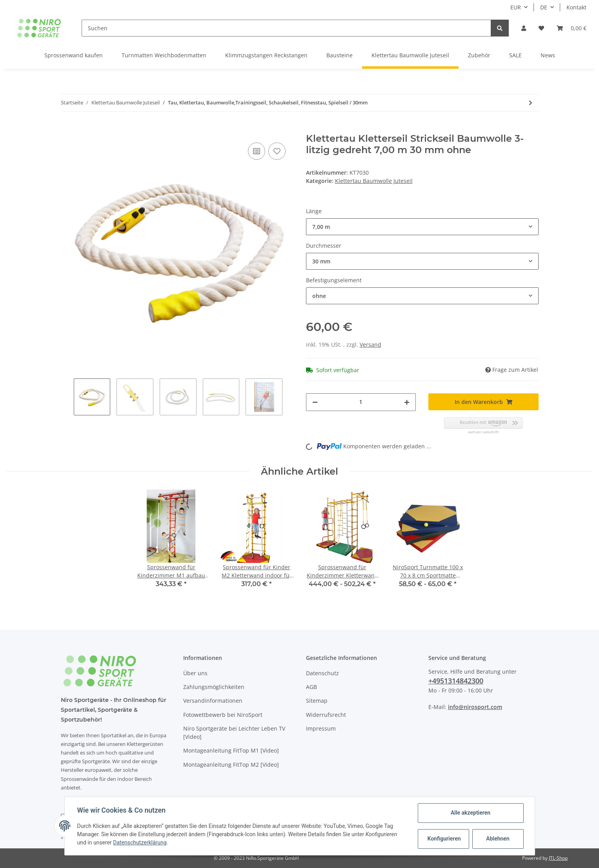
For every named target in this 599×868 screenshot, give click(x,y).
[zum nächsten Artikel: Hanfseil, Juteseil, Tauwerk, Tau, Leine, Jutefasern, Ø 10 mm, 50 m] (531, 103)
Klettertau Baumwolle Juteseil (374, 181)
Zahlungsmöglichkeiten (214, 687)
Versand (371, 344)
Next (289, 397)
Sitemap (317, 701)
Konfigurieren (444, 839)
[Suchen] (287, 28)
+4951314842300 (456, 681)
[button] (524, 28)
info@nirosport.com (475, 707)
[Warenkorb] (572, 28)
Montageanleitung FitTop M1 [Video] (231, 750)
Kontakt (576, 7)
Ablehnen (498, 839)
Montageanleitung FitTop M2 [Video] (231, 765)
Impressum (321, 728)
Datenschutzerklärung (140, 842)
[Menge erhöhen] (407, 402)
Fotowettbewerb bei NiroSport (223, 715)
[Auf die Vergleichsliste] (257, 151)
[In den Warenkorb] (67, 129)
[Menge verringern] (315, 402)
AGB (311, 687)
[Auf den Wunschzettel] (277, 151)
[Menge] (361, 402)
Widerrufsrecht (326, 715)
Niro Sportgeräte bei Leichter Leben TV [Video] (234, 733)
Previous (67, 397)
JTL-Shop (558, 858)
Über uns (195, 673)
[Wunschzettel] (541, 28)
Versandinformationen (213, 701)
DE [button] (544, 7)
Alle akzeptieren (471, 813)
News (548, 55)
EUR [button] (516, 7)
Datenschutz (322, 673)
